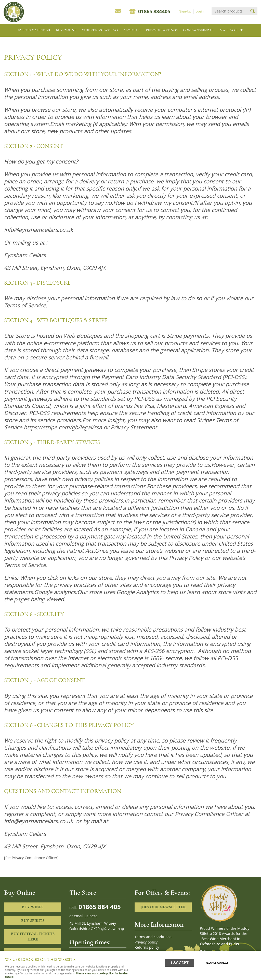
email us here (86, 916)
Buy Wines (33, 907)
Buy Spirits (33, 921)
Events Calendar (34, 30)
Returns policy (147, 947)
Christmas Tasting (100, 30)
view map (116, 929)
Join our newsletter (163, 907)
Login (200, 11)
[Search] (230, 11)
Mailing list (231, 30)
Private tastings (162, 30)
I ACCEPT (180, 963)
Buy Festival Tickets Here (33, 937)
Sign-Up (185, 11)
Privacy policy (146, 942)
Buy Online (66, 30)
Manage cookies (217, 963)
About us (132, 30)
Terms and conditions (153, 937)
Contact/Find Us (199, 30)
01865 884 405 (99, 907)
